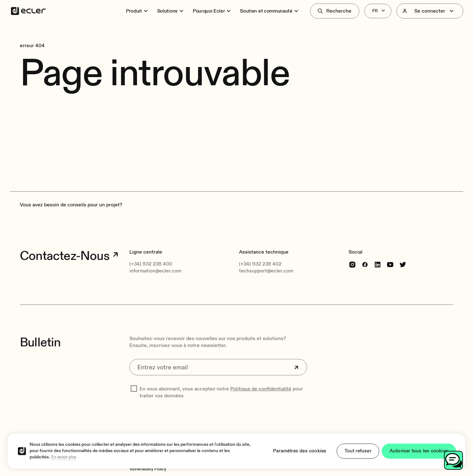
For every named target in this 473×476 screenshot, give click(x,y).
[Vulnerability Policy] (148, 469)
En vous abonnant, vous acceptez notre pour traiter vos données (221, 392)
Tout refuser (354, 451)
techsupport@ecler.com (266, 271)
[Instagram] (352, 264)
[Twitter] (403, 264)
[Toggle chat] (453, 460)
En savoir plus (64, 457)
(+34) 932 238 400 (151, 264)
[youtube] (390, 264)
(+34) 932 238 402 (260, 264)
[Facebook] (365, 264)
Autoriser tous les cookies (418, 451)
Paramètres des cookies (294, 451)
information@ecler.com (155, 271)
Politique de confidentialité (261, 389)
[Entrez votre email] (218, 367)
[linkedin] (378, 264)
